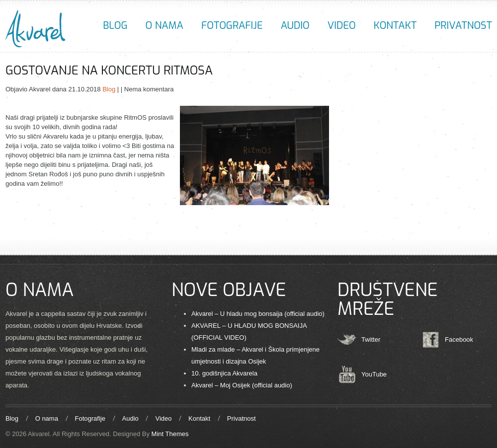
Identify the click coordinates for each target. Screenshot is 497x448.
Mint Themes (170, 434)
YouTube (374, 374)
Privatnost (463, 26)
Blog (115, 26)
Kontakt (395, 26)
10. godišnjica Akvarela (224, 373)
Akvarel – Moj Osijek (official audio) (242, 385)
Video (342, 26)
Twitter (371, 339)
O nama (165, 26)
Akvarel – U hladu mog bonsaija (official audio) (258, 314)
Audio (295, 26)
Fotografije (232, 26)
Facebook (459, 339)
